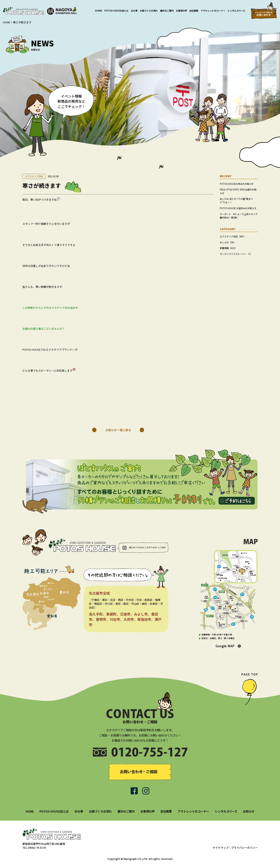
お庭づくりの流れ (149, 11)
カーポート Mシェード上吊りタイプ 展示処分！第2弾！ (240, 216)
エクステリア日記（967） (233, 236)
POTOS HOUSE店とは (116, 11)
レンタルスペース (236, 11)
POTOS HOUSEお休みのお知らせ (237, 184)
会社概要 (194, 11)
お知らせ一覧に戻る (118, 430)
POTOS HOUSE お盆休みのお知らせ (238, 208)
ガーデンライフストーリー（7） (236, 254)
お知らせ (249, 811)
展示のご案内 (167, 11)
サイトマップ (221, 848)
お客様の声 (181, 11)
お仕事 (134, 11)
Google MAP (225, 646)
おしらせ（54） (228, 242)
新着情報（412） (228, 248)
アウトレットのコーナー (213, 11)
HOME (99, 11)
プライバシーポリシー (244, 848)
